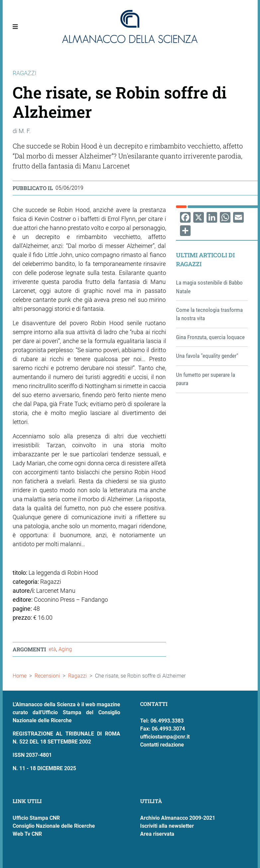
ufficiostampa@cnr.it (165, 737)
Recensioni (47, 676)
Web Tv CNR (27, 834)
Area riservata (157, 834)
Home (20, 676)
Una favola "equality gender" (207, 356)
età (52, 649)
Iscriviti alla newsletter (167, 826)
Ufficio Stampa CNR (36, 818)
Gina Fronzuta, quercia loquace (210, 337)
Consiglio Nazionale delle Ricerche (54, 826)
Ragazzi (78, 676)
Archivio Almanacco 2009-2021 (178, 818)
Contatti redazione (162, 745)
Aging (65, 649)
